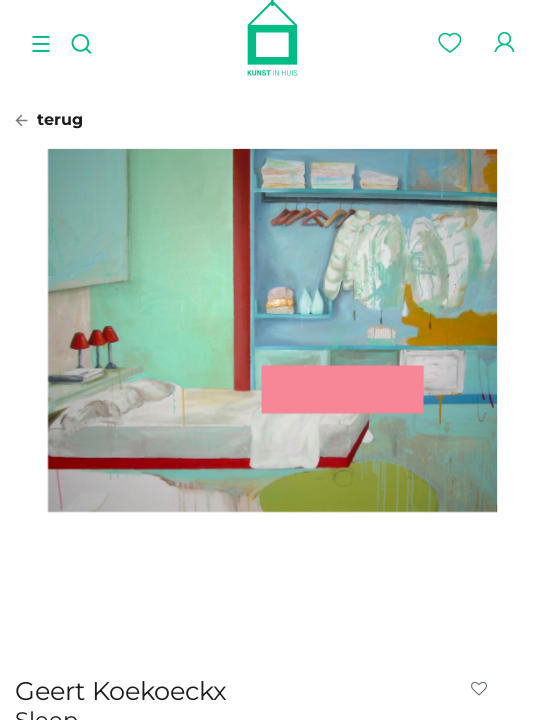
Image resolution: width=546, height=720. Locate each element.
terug (49, 119)
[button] (483, 689)
